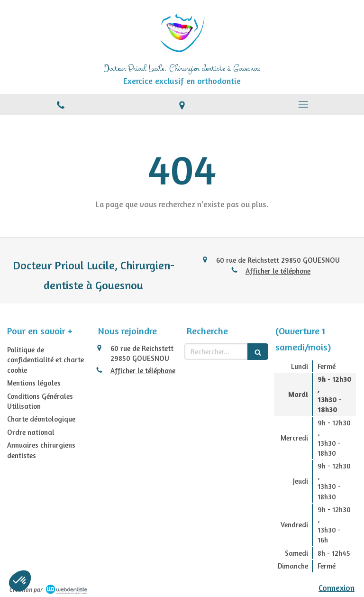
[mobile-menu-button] (303, 104)
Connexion (337, 588)
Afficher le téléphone (278, 271)
